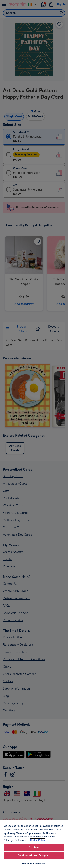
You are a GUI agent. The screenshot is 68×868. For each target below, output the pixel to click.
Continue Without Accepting (34, 855)
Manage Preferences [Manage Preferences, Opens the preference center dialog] (34, 864)
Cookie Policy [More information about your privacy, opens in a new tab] (38, 840)
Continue (34, 847)
